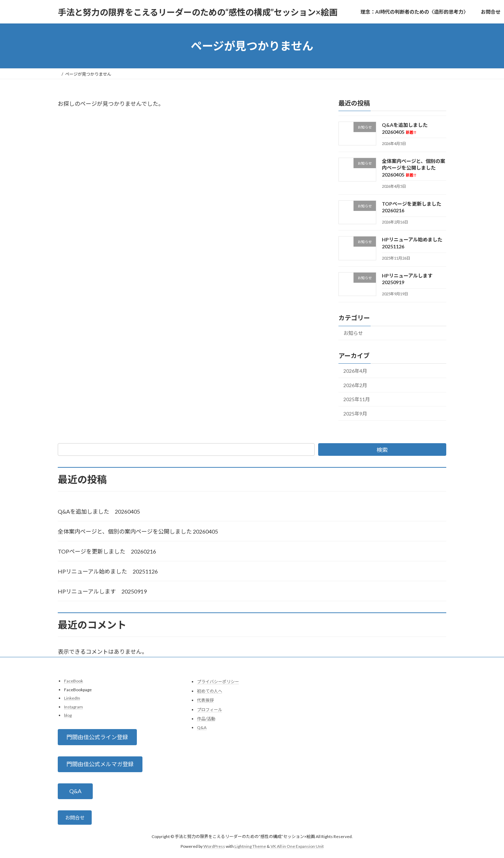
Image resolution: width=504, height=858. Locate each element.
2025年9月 (355, 414)
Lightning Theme (250, 849)
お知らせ (353, 333)
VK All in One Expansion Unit (297, 849)
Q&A (202, 727)
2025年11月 (357, 400)
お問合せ (77, 819)
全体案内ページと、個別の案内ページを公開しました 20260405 (414, 168)
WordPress (214, 849)
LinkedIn (72, 698)
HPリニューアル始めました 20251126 (108, 571)
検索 (382, 450)
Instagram (73, 707)
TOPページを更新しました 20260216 (107, 551)
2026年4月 (355, 371)
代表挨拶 (205, 700)
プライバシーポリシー (218, 682)
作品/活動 (206, 719)
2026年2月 (355, 385)
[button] (97, 737)
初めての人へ (210, 691)
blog (68, 716)
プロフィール (210, 710)
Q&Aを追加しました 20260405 (99, 511)
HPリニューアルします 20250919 (102, 591)
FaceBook (73, 681)
